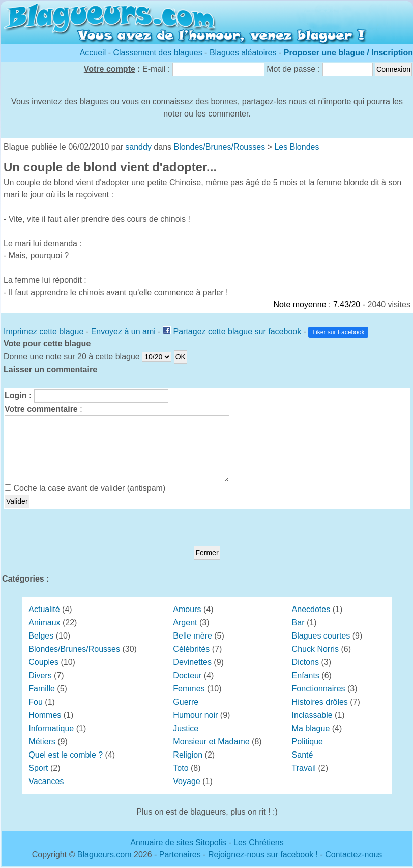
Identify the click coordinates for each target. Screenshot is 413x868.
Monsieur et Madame (211, 742)
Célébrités (191, 649)
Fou (36, 702)
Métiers (42, 742)
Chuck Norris (315, 649)
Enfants (306, 675)
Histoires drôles (320, 702)
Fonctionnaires (319, 689)
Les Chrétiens (259, 842)
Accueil (93, 53)
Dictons (305, 662)
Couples (43, 662)
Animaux (44, 623)
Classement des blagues (159, 53)
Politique (307, 742)
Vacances (46, 781)
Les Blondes (297, 147)
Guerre (186, 702)
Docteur (187, 675)
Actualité (44, 609)
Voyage (186, 781)
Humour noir (195, 715)
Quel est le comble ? (66, 755)
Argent (185, 623)
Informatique (51, 728)
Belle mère (192, 636)
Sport (38, 768)
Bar (298, 623)
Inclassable (312, 715)
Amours (187, 609)
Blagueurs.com (105, 855)
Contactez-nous (353, 855)
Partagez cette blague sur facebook (237, 331)
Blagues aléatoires (243, 53)
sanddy (138, 147)
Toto (181, 768)
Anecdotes (311, 609)
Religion (188, 755)
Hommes (45, 715)
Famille (42, 689)
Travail (304, 768)
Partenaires (180, 855)
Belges (41, 636)
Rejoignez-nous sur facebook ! (263, 855)
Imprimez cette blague (43, 331)
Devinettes (192, 662)
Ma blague (311, 728)
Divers (40, 675)
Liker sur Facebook (338, 332)
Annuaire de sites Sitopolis (178, 842)
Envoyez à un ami (123, 331)
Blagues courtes (321, 636)
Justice (186, 728)
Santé (303, 755)
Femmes (189, 689)
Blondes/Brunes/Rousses (220, 147)
